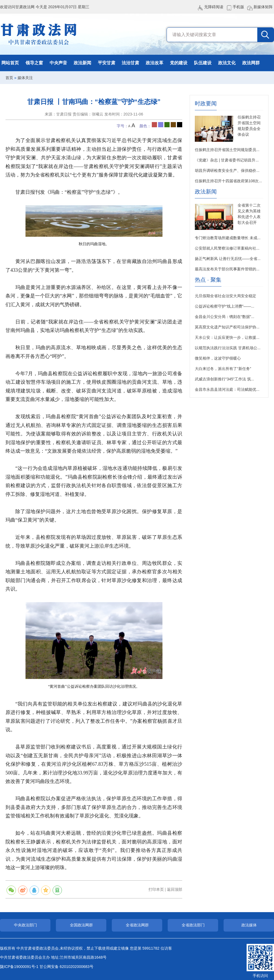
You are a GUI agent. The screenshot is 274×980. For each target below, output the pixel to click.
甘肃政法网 (39, 34)
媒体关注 (25, 78)
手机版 (238, 7)
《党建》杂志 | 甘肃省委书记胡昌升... (227, 160)
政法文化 (227, 63)
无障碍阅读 (214, 7)
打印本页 (156, 889)
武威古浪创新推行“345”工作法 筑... (224, 379)
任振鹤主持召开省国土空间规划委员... (227, 150)
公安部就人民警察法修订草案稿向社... (227, 248)
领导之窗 (34, 63)
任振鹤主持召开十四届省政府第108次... (228, 181)
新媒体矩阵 (263, 7)
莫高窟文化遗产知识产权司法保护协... (227, 327)
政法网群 (251, 63)
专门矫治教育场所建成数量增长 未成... (228, 238)
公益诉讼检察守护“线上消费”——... (225, 306)
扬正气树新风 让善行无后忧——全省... (228, 259)
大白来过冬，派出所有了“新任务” (223, 369)
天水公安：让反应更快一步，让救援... (227, 337)
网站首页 (10, 63)
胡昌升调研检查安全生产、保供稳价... (227, 170)
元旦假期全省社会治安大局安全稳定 (226, 296)
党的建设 (179, 63)
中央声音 (58, 63)
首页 (9, 78)
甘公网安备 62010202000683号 (66, 967)
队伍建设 (203, 63)
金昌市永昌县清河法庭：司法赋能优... (227, 389)
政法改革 (155, 63)
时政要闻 (206, 104)
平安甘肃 (107, 63)
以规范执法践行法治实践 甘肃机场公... (228, 348)
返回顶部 (175, 889)
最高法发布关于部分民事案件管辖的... (227, 269)
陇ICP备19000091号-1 (19, 967)
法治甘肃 (130, 63)
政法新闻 (82, 63)
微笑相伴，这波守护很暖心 (218, 358)
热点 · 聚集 (208, 280)
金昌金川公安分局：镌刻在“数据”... (225, 317)
